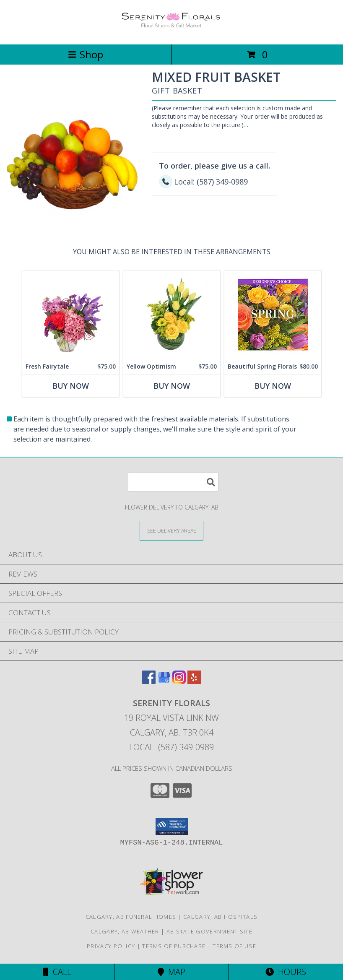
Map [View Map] (171, 972)
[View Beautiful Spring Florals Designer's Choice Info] (273, 315)
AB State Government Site (209, 931)
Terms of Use (234, 946)
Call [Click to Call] (57, 972)
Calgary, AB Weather (125, 931)
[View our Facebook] (149, 681)
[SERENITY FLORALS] (171, 32)
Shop (86, 54)
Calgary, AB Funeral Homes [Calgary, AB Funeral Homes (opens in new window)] (131, 917)
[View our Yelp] (194, 681)
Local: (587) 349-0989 (171, 747)
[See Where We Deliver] (171, 530)
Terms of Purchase (174, 946)
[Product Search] (173, 482)
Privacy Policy (111, 946)
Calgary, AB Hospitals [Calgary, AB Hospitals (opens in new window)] (220, 917)
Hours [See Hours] (286, 972)
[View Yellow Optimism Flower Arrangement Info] (172, 315)
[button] (172, 827)
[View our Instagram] (179, 681)
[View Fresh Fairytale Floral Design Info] (71, 315)
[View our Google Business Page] (164, 681)
